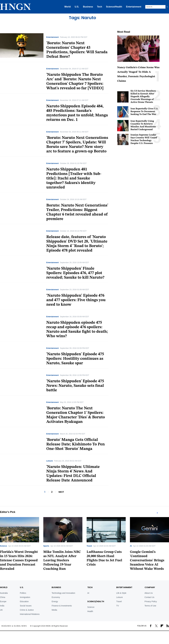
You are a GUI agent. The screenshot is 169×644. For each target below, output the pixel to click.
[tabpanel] (63, 545)
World (68, 7)
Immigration (25, 597)
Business (88, 7)
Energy (55, 601)
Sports (46, 546)
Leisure (50, 461)
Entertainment (134, 7)
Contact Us (149, 597)
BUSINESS (56, 587)
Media (54, 610)
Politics (23, 593)
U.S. (77, 7)
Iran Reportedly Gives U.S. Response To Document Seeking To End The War (144, 112)
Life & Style (121, 593)
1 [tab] (157, 513)
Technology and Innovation (63, 593)
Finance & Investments (62, 606)
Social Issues (26, 606)
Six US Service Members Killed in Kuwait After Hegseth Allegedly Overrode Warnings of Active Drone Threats (143, 97)
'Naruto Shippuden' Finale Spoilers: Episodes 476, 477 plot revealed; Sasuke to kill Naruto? (75, 273)
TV (118, 606)
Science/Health (114, 7)
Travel (89, 546)
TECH (90, 587)
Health (90, 611)
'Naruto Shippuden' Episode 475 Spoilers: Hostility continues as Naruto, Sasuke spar (75, 359)
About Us (149, 593)
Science (3, 546)
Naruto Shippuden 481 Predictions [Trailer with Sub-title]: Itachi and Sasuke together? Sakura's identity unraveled (74, 178)
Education (24, 601)
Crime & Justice (27, 610)
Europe (3, 601)
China (3, 597)
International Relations (30, 614)
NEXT (61, 492)
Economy (56, 597)
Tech (99, 7)
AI (131, 546)
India (2, 606)
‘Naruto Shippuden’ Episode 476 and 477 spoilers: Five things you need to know (76, 300)
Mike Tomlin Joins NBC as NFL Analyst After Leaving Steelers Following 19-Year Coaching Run (62, 560)
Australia (4, 593)
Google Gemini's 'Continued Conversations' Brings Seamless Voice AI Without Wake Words (147, 560)
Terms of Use (150, 606)
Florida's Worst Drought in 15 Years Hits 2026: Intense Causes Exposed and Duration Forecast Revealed (19, 560)
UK (1, 610)
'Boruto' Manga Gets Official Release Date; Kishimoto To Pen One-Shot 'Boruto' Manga (75, 444)
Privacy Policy (151, 601)
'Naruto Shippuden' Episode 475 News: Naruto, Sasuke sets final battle (75, 386)
